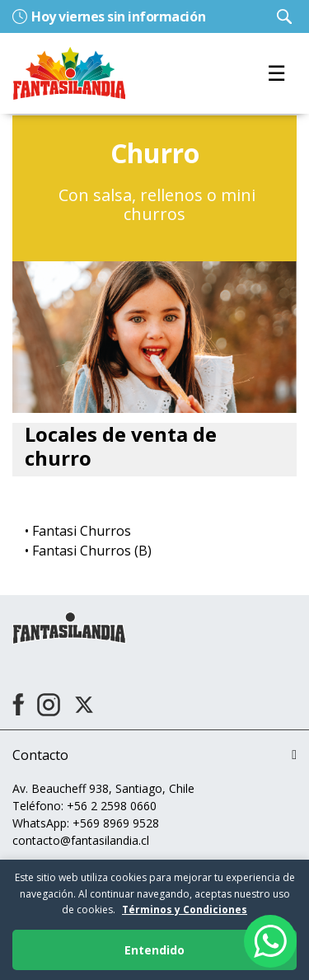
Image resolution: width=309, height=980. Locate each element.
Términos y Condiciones (185, 910)
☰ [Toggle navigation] (276, 73)
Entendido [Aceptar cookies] (154, 950)
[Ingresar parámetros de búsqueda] (284, 16)
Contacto (40, 755)
